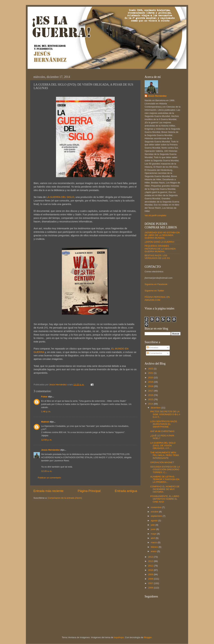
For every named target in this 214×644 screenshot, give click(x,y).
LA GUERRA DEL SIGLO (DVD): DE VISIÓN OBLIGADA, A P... (163, 445)
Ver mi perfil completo (155, 215)
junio (153, 529)
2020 (151, 378)
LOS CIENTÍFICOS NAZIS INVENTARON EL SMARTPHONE (164, 424)
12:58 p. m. (47, 440)
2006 (151, 588)
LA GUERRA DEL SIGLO (60, 197)
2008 (151, 579)
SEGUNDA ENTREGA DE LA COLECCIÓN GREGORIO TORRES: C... (165, 469)
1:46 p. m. (46, 412)
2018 (151, 386)
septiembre (157, 516)
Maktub (45, 422)
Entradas (152, 348)
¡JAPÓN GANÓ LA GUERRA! (159, 242)
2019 (151, 382)
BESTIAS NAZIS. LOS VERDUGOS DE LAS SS (157, 257)
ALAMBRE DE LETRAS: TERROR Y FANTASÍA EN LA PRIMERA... (165, 479)
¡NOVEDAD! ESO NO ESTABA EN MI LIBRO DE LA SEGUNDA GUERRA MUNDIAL (162, 235)
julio (153, 525)
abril (153, 538)
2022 (151, 369)
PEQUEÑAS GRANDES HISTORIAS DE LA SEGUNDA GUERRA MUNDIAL (160, 249)
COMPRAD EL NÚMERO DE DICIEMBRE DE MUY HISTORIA (165, 489)
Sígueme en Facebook (156, 284)
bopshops (119, 637)
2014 (151, 404)
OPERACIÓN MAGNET (162, 462)
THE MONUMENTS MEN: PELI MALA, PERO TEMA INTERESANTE (165, 455)
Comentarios (154, 353)
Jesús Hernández (50, 450)
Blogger (148, 637)
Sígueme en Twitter (154, 291)
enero (154, 551)
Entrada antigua (126, 491)
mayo (154, 534)
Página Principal (89, 491)
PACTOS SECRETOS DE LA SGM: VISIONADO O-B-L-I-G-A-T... (165, 414)
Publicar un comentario (49, 478)
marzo (154, 542)
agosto (154, 521)
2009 (151, 574)
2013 (151, 557)
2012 (151, 561)
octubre (155, 512)
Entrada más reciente (48, 491)
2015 (151, 399)
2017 (151, 391)
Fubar (44, 397)
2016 (151, 395)
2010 (151, 570)
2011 (151, 566)
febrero (155, 547)
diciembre (156, 408)
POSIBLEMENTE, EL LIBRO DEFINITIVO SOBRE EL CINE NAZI (165, 499)
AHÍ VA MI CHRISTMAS (162, 431)
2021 (151, 373)
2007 (151, 583)
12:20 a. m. (47, 471)
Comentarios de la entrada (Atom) (65, 498)
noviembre (156, 507)
